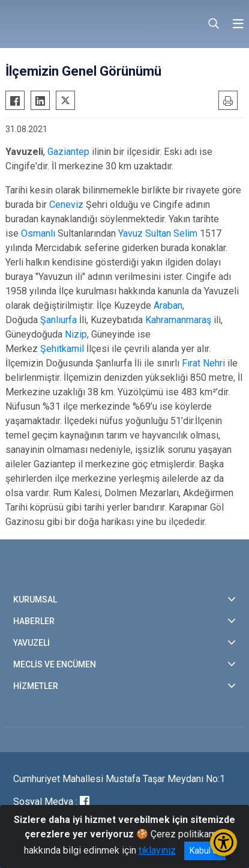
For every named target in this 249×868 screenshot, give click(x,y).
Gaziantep (68, 152)
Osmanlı (38, 233)
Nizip (76, 334)
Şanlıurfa (58, 320)
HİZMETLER (36, 686)
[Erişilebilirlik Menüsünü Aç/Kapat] (223, 842)
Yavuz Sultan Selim (158, 233)
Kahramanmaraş (178, 320)
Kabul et (205, 851)
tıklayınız (157, 850)
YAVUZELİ (31, 643)
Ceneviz (66, 205)
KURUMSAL (35, 599)
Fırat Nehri (203, 363)
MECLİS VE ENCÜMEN (55, 664)
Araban (168, 305)
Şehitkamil (62, 349)
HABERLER (34, 621)
